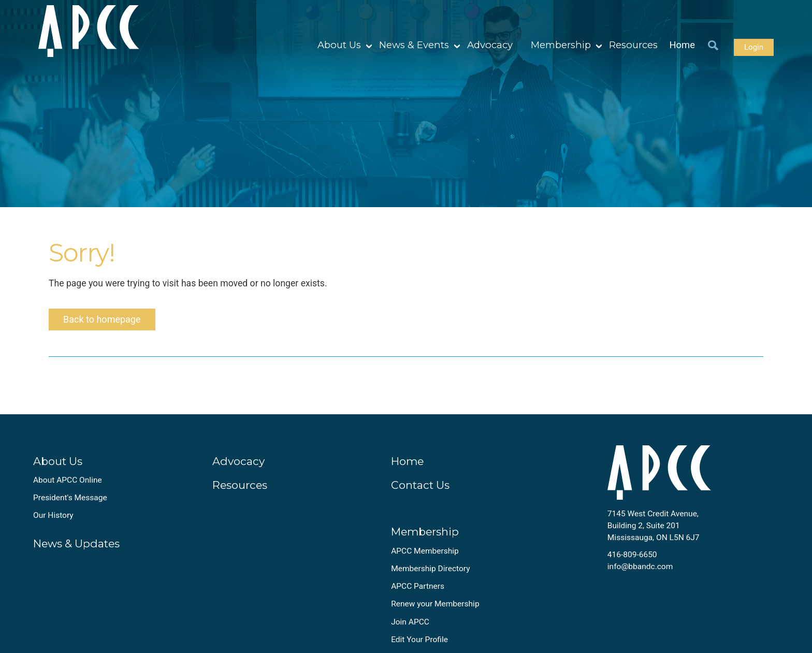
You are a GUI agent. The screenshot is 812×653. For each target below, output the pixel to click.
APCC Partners (418, 586)
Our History (53, 515)
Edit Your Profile (419, 640)
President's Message (70, 498)
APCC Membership (425, 551)
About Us (339, 45)
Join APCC (410, 622)
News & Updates (76, 543)
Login (754, 47)
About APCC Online (68, 480)
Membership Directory (430, 569)
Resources (633, 45)
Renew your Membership (435, 604)
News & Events (414, 45)
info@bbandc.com (640, 567)
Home (683, 45)
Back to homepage (102, 319)
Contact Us (420, 485)
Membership (561, 45)
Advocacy (490, 45)
